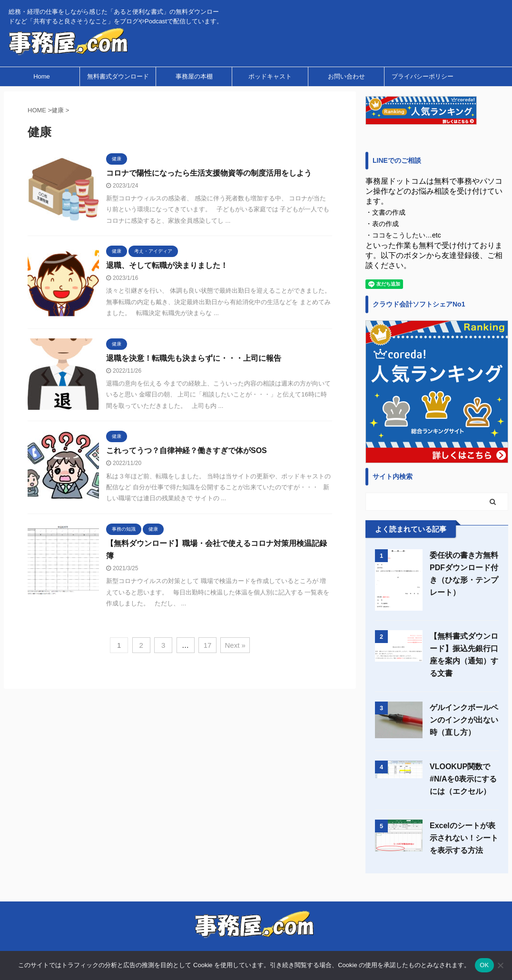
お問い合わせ (346, 76)
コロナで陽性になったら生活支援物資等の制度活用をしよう (209, 173)
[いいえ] (500, 965)
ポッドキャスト (270, 76)
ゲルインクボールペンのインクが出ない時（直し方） (464, 720)
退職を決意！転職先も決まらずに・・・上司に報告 (194, 358)
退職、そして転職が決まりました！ (167, 265)
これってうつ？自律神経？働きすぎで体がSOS (187, 450)
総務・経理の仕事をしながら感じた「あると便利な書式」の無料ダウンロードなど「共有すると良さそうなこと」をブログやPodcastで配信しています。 (256, 940)
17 (208, 645)
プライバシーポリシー (423, 76)
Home (42, 76)
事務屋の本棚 (194, 76)
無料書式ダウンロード (118, 76)
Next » (235, 645)
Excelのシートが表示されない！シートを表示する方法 (464, 838)
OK (484, 965)
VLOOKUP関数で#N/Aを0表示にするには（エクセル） (463, 779)
